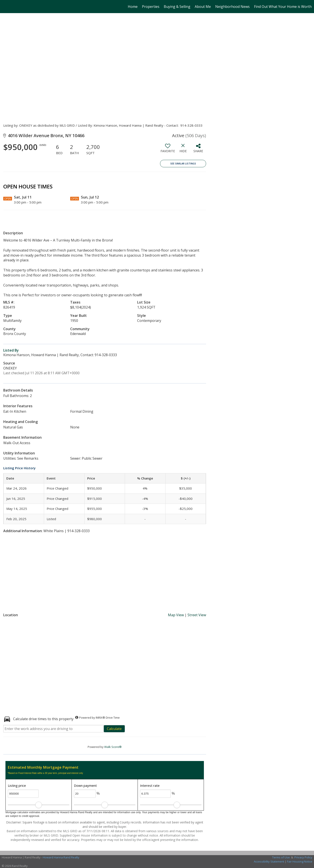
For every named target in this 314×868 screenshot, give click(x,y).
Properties (151, 7)
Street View (197, 615)
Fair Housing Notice (300, 861)
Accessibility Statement (269, 861)
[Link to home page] (6, 7)
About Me (203, 7)
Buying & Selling (177, 7)
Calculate (114, 729)
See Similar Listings (183, 163)
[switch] (168, 150)
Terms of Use (281, 857)
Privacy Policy (303, 857)
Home (133, 7)
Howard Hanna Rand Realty (61, 857)
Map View (176, 615)
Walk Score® (113, 747)
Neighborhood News (232, 7)
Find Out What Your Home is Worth (283, 7)
